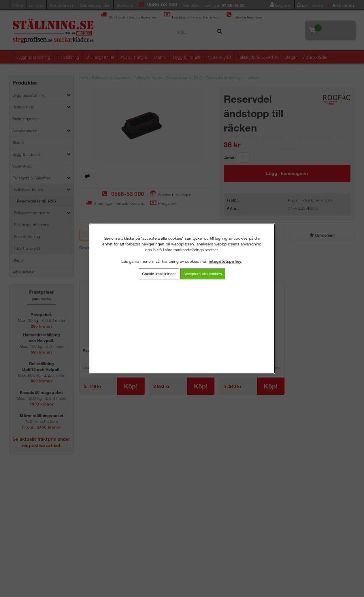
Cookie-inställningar (159, 274)
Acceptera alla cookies (202, 274)
